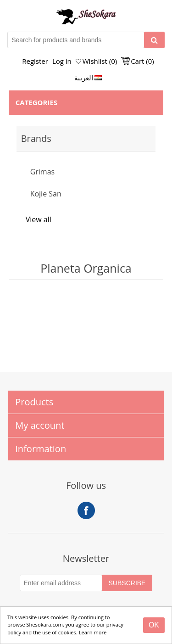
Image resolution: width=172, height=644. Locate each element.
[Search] (154, 40)
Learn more (93, 632)
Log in (62, 61)
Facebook (86, 510)
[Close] (154, 625)
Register (35, 61)
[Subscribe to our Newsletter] (61, 583)
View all (39, 219)
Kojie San (46, 194)
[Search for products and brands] (76, 40)
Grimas (43, 172)
